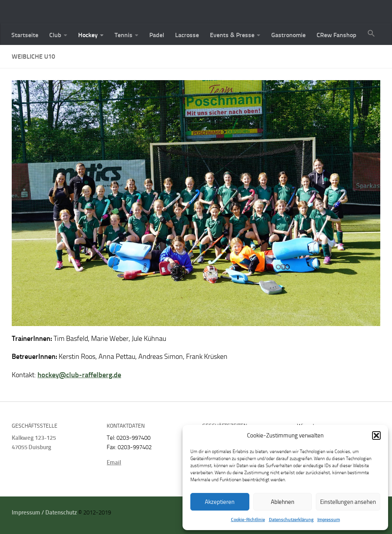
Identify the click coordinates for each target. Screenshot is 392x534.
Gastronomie (288, 35)
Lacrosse (187, 35)
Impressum (329, 520)
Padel (157, 35)
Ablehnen (283, 502)
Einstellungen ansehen (348, 502)
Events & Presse (232, 35)
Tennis (124, 35)
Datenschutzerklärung (291, 520)
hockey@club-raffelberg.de (79, 375)
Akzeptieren (220, 502)
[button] (376, 435)
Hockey (88, 35)
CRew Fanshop (337, 35)
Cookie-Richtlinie (248, 520)
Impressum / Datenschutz (44, 512)
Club (55, 35)
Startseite (25, 35)
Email (114, 462)
